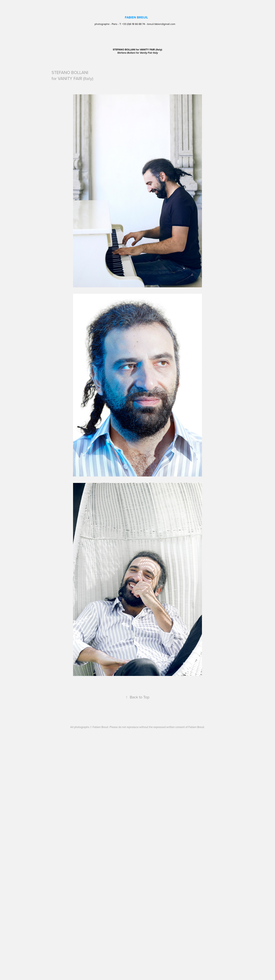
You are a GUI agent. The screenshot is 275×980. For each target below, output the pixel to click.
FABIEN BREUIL (136, 17)
